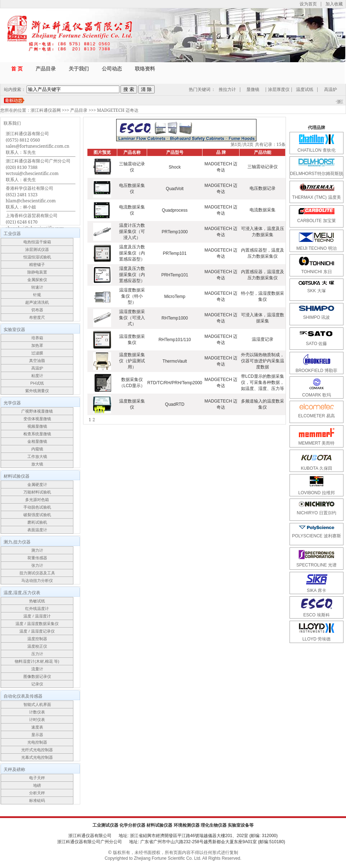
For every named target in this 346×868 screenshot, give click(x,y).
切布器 (37, 310)
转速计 (37, 287)
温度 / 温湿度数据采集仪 (37, 624)
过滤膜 (37, 353)
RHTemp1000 (175, 318)
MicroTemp (175, 297)
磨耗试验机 (37, 522)
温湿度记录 (263, 339)
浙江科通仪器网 (46, 110)
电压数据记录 (263, 188)
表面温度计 (37, 530)
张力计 (37, 565)
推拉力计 (227, 89)
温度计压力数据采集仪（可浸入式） (132, 231)
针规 (37, 295)
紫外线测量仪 (37, 391)
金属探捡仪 (37, 280)
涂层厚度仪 (279, 89)
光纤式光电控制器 (37, 750)
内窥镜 (37, 449)
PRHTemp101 (175, 275)
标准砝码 (37, 800)
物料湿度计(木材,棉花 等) (37, 661)
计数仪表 (37, 712)
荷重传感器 (37, 558)
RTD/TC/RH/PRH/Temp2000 (175, 383)
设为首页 (308, 4)
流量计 (37, 669)
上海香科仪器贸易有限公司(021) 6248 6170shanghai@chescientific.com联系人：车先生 (35, 225)
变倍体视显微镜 (37, 419)
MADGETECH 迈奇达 (118, 110)
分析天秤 (37, 793)
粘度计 (37, 376)
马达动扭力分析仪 (37, 580)
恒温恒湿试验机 (37, 257)
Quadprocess (175, 210)
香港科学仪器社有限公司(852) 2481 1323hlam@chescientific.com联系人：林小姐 (31, 198)
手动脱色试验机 (37, 507)
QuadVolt (175, 189)
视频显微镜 (37, 426)
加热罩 (37, 345)
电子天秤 (37, 778)
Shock (175, 167)
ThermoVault (175, 361)
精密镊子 (37, 265)
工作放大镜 (37, 456)
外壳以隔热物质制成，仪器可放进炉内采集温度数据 (263, 361)
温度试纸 (305, 89)
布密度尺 (37, 317)
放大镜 (37, 464)
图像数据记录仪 (37, 676)
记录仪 (37, 684)
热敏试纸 (37, 601)
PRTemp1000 (175, 232)
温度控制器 (37, 639)
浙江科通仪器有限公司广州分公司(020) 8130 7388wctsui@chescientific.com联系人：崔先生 (38, 170)
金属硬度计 (37, 484)
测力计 (37, 550)
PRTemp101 (175, 253)
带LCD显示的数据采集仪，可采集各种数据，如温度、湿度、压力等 (263, 382)
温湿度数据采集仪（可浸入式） (132, 318)
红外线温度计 (37, 608)
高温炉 (331, 89)
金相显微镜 (37, 441)
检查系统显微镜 (37, 434)
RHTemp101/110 (175, 340)
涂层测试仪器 (37, 249)
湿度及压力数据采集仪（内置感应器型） (132, 275)
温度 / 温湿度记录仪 (37, 631)
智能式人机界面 (37, 704)
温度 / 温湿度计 (37, 616)
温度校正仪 (37, 646)
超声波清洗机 (37, 302)
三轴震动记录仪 (263, 167)
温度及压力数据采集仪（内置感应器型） (132, 253)
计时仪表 (37, 720)
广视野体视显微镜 (37, 411)
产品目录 (79, 110)
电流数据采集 (263, 210)
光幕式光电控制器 (37, 757)
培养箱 (37, 338)
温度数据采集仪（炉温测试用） (132, 361)
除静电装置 (37, 272)
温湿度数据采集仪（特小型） (132, 296)
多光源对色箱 (37, 500)
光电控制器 (37, 742)
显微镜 (253, 89)
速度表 (37, 727)
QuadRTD (175, 404)
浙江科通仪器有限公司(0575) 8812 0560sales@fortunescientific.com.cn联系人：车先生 (38, 143)
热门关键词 (200, 89)
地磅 (37, 785)
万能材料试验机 (37, 492)
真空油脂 (37, 360)
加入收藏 (334, 4)
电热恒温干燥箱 (37, 242)
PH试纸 (37, 383)
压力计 (37, 654)
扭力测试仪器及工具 (37, 573)
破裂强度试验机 (37, 515)
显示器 (37, 735)
